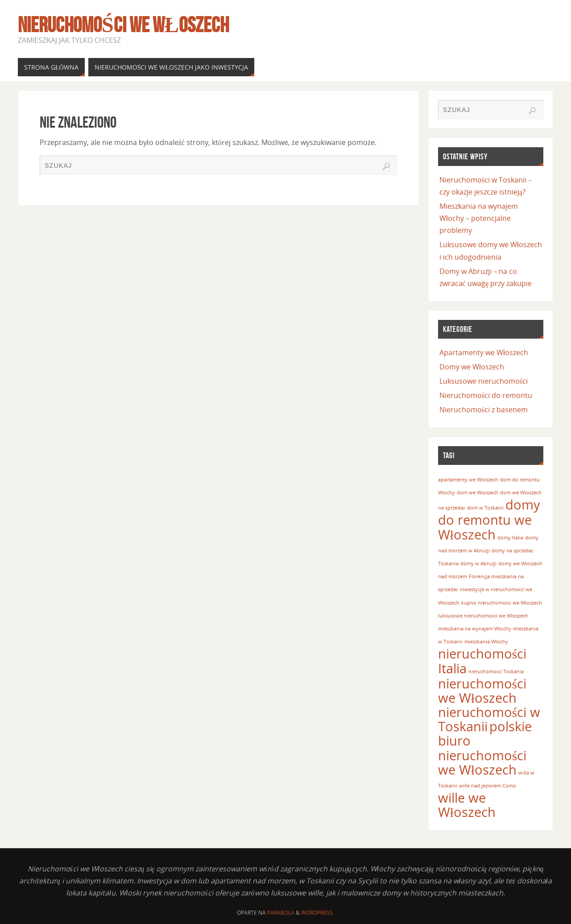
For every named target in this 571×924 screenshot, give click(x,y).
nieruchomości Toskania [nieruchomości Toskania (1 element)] (496, 671)
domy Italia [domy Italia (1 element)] (510, 538)
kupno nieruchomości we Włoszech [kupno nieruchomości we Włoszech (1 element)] (502, 603)
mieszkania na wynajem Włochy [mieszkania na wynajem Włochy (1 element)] (475, 629)
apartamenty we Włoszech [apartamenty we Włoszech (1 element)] (468, 480)
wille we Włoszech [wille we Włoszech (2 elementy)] (467, 805)
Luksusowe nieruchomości (484, 381)
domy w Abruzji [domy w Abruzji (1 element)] (478, 564)
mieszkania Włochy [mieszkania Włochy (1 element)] (486, 642)
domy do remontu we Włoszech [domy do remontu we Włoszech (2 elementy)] (489, 519)
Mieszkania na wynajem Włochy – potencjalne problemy (479, 218)
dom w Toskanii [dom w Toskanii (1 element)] (485, 508)
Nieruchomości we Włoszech (123, 25)
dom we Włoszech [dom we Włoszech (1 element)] (478, 493)
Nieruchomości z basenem (484, 410)
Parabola (281, 913)
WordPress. (318, 913)
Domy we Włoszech (472, 367)
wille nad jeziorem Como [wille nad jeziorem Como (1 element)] (488, 786)
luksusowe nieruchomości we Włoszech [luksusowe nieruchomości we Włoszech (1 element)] (483, 616)
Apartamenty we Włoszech (484, 352)
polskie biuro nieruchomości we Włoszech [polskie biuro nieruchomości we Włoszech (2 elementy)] (485, 748)
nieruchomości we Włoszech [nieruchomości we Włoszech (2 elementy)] (482, 691)
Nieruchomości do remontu (486, 395)
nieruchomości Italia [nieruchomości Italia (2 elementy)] (482, 661)
